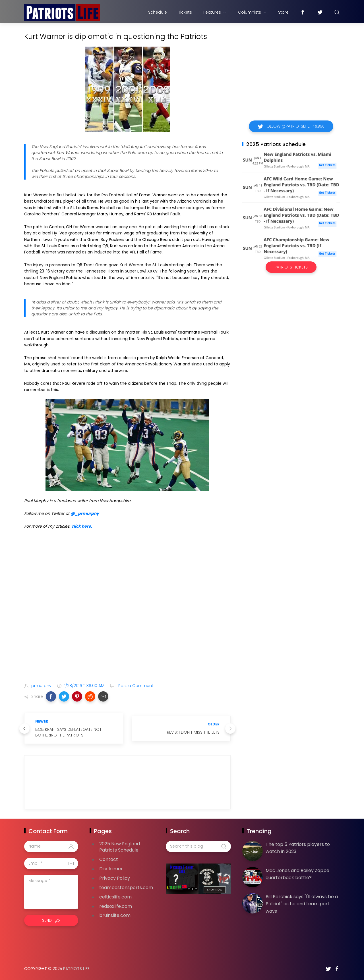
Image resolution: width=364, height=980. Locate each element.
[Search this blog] (198, 846)
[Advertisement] (127, 634)
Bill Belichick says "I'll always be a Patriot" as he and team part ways (302, 904)
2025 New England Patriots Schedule (120, 847)
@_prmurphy (85, 513)
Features (215, 12)
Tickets (185, 12)
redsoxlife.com (116, 906)
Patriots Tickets (291, 267)
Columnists (252, 12)
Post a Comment (135, 686)
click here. (82, 526)
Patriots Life (76, 969)
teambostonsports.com (126, 888)
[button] (51, 696)
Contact (109, 859)
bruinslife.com (115, 915)
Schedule (158, 12)
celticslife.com (115, 897)
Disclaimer (111, 869)
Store (283, 12)
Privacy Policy (115, 878)
